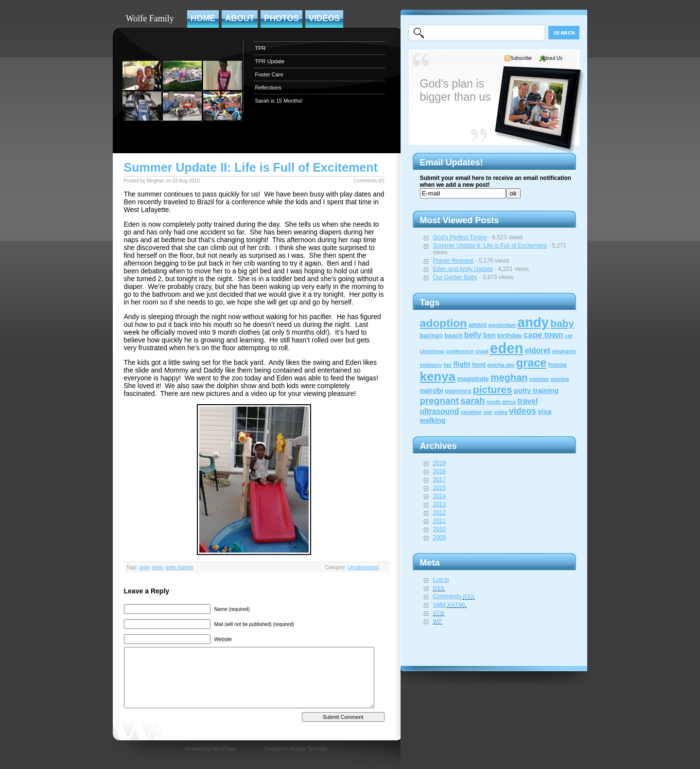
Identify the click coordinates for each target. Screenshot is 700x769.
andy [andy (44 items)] (533, 322)
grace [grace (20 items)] (532, 363)
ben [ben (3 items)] (490, 335)
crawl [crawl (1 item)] (481, 351)
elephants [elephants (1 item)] (564, 351)
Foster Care (269, 74)
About (240, 18)
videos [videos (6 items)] (523, 411)
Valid (450, 605)
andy (144, 567)
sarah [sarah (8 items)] (472, 401)
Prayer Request (453, 261)
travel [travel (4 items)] (528, 401)
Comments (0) (369, 181)
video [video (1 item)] (501, 412)
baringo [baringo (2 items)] (431, 335)
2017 (440, 480)
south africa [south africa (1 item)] (501, 402)
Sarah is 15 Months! (279, 101)
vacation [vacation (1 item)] (471, 412)
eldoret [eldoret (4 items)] (538, 350)
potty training (180, 567)
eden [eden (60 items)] (507, 348)
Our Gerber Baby (455, 277)
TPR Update (270, 61)
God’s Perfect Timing (460, 237)
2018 (440, 471)
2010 (440, 529)
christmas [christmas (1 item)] (432, 351)
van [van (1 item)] (488, 412)
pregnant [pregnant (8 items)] (439, 401)
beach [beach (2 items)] (453, 335)
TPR (261, 48)
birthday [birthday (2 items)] (510, 335)
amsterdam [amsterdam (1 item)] (502, 325)
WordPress (224, 749)
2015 (440, 488)
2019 (440, 463)
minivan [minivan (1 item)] (539, 379)
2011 (440, 521)
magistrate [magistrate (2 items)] (473, 379)
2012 (440, 513)
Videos (324, 18)
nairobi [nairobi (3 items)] (432, 391)
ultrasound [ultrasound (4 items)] (440, 411)
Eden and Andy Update (463, 269)
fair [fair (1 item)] (447, 365)
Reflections (268, 88)
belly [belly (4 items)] (473, 335)
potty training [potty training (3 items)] (536, 391)
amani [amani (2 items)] (478, 325)
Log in (441, 580)
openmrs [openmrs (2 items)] (458, 391)
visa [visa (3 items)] (544, 411)
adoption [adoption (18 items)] (444, 323)
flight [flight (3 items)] (462, 364)
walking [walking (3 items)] (433, 420)
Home (203, 18)
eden (157, 567)
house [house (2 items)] (558, 365)
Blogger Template (309, 749)
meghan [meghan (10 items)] (509, 377)
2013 (440, 504)
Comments (454, 596)
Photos (281, 18)
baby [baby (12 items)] (562, 323)
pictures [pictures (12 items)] (493, 389)
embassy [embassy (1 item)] (431, 365)
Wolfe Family (150, 18)
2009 (440, 537)
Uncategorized (363, 567)
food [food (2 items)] (479, 365)
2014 (440, 496)
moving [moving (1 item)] (560, 379)
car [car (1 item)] (569, 336)
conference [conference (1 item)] (460, 351)
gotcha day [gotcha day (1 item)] (501, 365)
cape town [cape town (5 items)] (543, 335)
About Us (552, 58)
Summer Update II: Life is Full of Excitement (251, 167)
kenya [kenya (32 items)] (438, 376)
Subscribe (521, 58)
